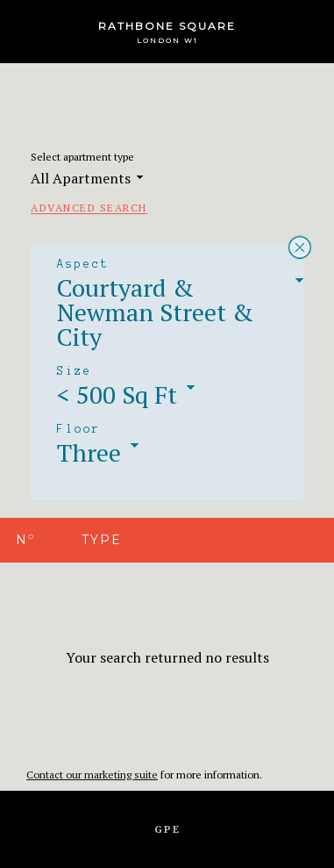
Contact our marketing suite (92, 775)
